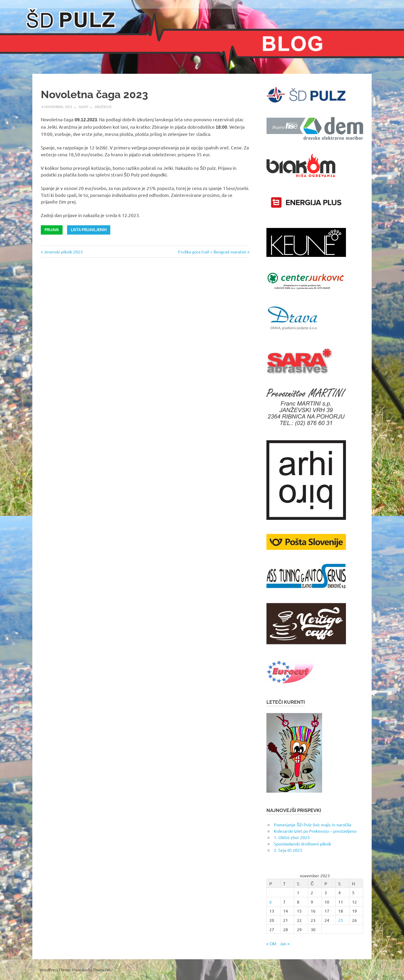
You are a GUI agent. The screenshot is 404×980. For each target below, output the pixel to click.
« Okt (271, 943)
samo (83, 107)
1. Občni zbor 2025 (292, 837)
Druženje (103, 107)
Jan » (285, 943)
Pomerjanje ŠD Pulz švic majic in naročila (313, 824)
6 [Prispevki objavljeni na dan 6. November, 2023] (271, 902)
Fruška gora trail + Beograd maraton (212, 252)
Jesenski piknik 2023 (63, 252)
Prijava (52, 230)
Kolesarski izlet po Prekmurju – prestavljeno (315, 831)
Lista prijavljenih (89, 230)
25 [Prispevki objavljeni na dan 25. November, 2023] (341, 920)
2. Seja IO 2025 (288, 850)
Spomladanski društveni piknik (302, 844)
